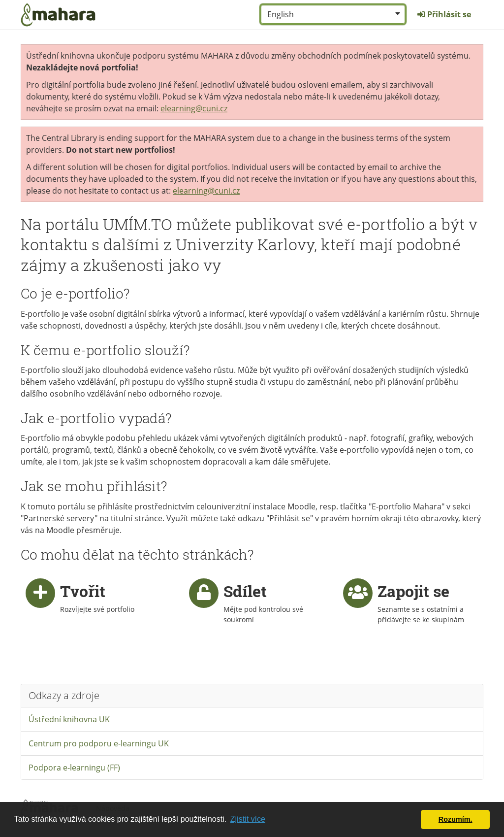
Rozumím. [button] (456, 819)
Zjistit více (248, 819)
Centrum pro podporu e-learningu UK (99, 743)
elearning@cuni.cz (194, 108)
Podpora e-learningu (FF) (74, 768)
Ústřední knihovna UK (69, 719)
